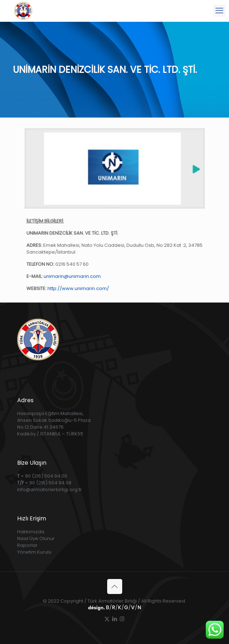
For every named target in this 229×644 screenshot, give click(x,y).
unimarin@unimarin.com (72, 276)
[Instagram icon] (122, 619)
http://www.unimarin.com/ (78, 288)
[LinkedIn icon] (114, 619)
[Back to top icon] (115, 586)
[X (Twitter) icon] (107, 619)
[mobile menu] (219, 11)
